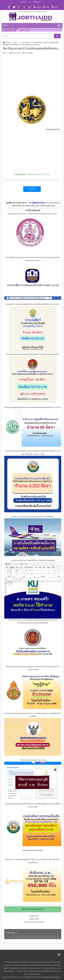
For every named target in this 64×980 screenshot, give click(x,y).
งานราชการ (26, 968)
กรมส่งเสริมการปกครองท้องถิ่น (40, 965)
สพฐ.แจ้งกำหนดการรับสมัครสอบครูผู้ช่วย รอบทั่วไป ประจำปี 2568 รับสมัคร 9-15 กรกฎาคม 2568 (33, 668)
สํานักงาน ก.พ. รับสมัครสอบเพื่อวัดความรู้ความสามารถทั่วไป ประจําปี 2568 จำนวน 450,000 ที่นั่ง (33, 861)
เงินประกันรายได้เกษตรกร (33, 971)
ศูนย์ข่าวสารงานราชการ (17, 203)
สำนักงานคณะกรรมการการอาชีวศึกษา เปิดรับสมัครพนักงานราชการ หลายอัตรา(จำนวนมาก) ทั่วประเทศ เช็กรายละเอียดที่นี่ (33, 622)
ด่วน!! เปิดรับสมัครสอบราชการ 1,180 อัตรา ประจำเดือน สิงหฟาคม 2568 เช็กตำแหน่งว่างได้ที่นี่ (33, 715)
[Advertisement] (32, 72)
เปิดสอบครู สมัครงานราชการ (34, 922)
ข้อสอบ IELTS (34, 916)
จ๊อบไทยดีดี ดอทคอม (42, 175)
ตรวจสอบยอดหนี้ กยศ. (49, 968)
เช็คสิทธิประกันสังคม (50, 971)
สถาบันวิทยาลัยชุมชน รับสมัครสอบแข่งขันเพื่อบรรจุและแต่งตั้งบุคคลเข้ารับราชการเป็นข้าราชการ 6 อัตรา (39, 31)
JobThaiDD (45, 977)
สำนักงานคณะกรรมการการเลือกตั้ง (16, 962)
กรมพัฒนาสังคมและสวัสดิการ (39, 962)
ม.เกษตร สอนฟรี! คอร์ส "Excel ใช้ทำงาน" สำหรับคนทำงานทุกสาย (33, 560)
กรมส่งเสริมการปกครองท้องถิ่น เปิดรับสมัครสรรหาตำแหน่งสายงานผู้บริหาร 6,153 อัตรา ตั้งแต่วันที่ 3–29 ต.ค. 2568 (33, 453)
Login (56, 7)
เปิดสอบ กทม (36, 968)
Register (39, 7)
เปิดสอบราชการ (35, 974)
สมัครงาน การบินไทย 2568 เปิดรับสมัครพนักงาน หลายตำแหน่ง (33, 517)
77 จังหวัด (19, 971)
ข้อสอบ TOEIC (34, 919)
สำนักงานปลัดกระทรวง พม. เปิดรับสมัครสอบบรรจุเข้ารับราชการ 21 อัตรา (33, 214)
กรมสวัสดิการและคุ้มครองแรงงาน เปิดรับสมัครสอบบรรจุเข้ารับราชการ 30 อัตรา (33, 354)
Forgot (48, 7)
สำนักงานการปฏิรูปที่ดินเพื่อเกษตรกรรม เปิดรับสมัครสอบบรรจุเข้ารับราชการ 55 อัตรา (33, 407)
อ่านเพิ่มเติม (32, 189)
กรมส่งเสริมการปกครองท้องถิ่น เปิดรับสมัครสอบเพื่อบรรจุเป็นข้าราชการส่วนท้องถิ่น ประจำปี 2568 (33, 805)
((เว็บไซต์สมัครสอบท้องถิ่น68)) (33, 851)
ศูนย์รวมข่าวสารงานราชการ (12, 977)
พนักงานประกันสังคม (21, 965)
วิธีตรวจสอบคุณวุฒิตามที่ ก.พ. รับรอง (33, 760)
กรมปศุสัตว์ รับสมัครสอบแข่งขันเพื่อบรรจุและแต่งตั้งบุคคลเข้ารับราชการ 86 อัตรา (33, 304)
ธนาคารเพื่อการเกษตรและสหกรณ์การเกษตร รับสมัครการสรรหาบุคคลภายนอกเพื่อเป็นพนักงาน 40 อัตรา (33, 259)
